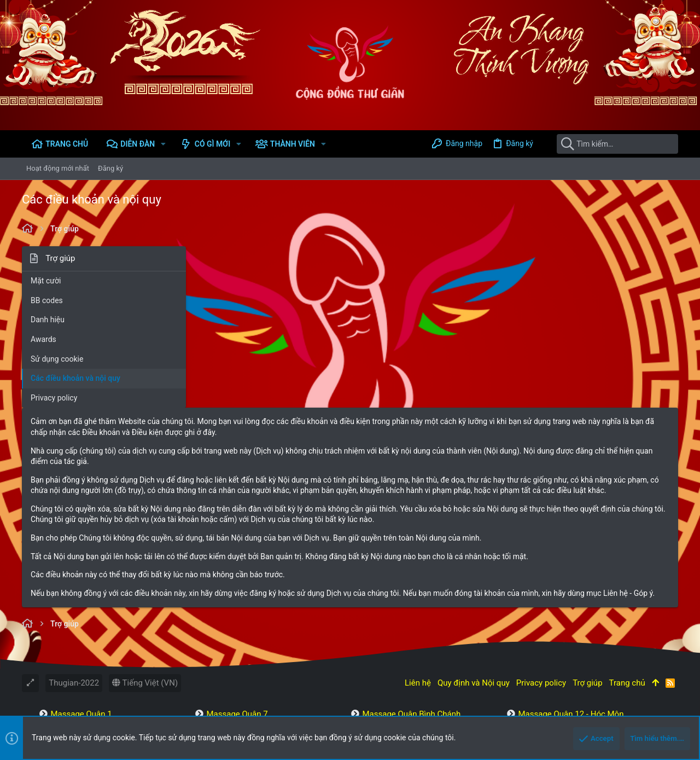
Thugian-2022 (74, 564)
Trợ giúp (587, 564)
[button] (163, 144)
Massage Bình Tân (396, 652)
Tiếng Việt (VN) (145, 564)
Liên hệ (418, 564)
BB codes (47, 300)
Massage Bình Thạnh (400, 624)
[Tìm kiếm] (610, 144)
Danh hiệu (48, 320)
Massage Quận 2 (81, 610)
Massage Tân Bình (396, 610)
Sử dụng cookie (57, 359)
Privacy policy (54, 398)
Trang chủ (627, 564)
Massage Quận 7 (237, 595)
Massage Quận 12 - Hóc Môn (571, 595)
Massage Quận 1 (81, 595)
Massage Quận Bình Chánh (411, 595)
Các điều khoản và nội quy (75, 378)
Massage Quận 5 (81, 638)
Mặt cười (46, 281)
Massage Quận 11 (239, 652)
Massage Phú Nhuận (400, 638)
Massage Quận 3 (81, 624)
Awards (43, 339)
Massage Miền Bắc (553, 652)
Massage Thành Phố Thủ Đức (571, 610)
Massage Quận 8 (237, 610)
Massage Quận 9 (237, 624)
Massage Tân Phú (550, 638)
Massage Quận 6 (81, 652)
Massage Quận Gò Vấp (559, 624)
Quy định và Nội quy (474, 564)
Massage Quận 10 (239, 638)
